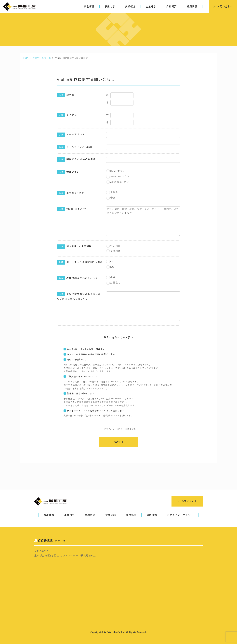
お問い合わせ (225, 7)
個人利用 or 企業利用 (74, 247)
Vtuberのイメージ (72, 209)
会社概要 (171, 7)
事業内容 (110, 7)
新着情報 (89, 7)
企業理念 (151, 7)
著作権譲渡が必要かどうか (77, 278)
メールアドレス (71, 135)
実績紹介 (130, 7)
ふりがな (67, 115)
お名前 (66, 95)
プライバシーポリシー (180, 515)
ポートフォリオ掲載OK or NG (79, 262)
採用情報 (192, 7)
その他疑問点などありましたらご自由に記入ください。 (79, 296)
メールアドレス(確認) (74, 147)
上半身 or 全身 (70, 193)
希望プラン (68, 172)
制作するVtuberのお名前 (76, 160)
